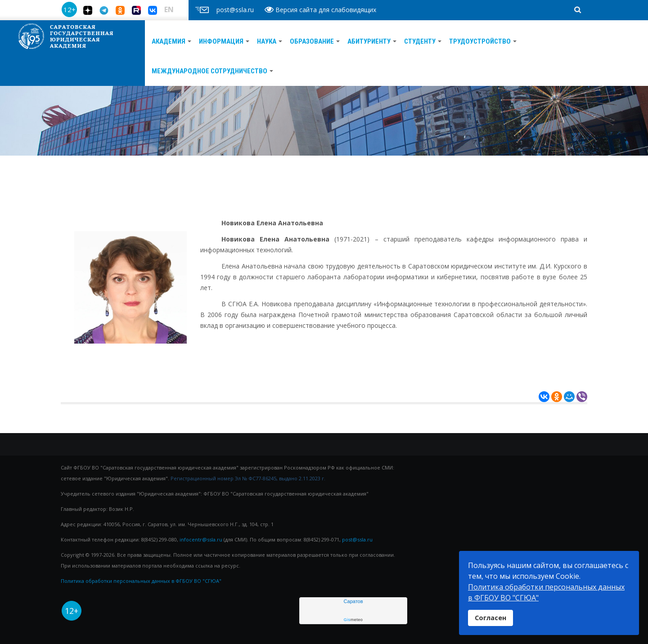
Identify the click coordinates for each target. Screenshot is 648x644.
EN (169, 9)
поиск (562, 2)
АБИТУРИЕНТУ (372, 41)
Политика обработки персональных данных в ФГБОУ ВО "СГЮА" (141, 581)
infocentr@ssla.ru (201, 539)
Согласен (490, 618)
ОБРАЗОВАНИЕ (315, 41)
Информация (224, 41)
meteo (353, 620)
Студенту (423, 41)
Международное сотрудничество (212, 71)
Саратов (353, 601)
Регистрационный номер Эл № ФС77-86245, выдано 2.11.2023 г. (248, 478)
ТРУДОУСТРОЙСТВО (483, 41)
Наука (270, 41)
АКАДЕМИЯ (171, 41)
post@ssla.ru (357, 539)
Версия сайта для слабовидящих (320, 10)
